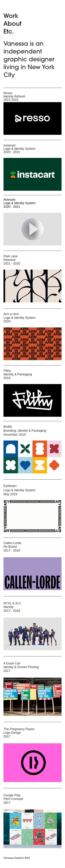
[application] (32, 229)
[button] (32, 229)
